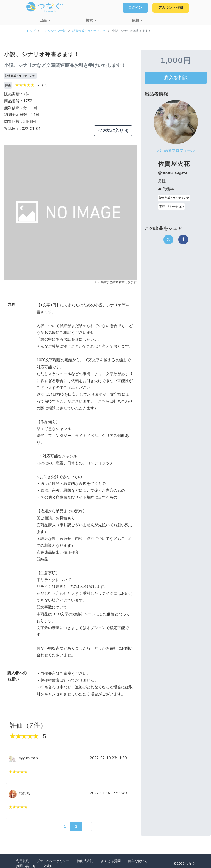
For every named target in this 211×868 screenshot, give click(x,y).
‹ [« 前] (54, 826)
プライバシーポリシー (53, 861)
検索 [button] (90, 21)
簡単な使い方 (138, 861)
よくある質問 (111, 861)
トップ (31, 31)
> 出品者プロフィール (176, 151)
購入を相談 (176, 78)
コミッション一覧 (54, 31)
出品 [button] (44, 21)
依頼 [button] (136, 21)
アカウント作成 (170, 8)
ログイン (133, 8)
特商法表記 (85, 861)
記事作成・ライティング (89, 31)
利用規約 (23, 861)
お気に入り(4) (113, 130)
